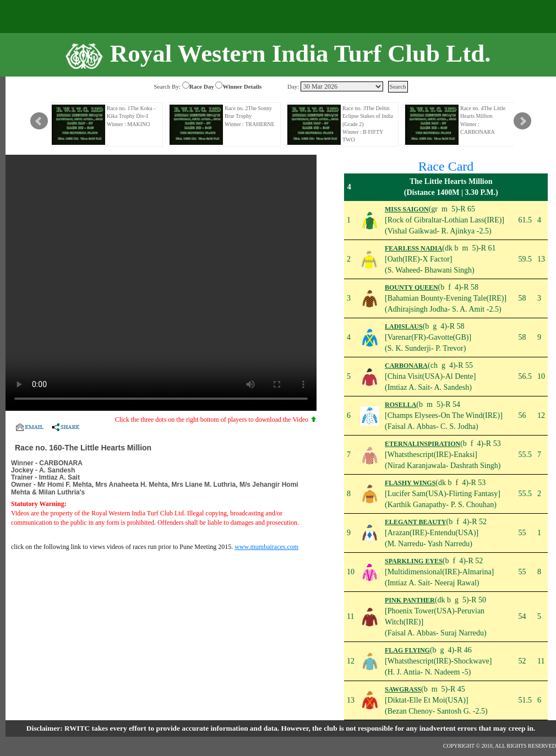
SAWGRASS (403, 689)
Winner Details (242, 86)
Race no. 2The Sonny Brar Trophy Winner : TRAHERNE (250, 116)
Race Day (202, 86)
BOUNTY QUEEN (411, 287)
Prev (39, 121)
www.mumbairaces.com (266, 547)
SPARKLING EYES (414, 561)
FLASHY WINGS (410, 483)
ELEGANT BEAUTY (415, 522)
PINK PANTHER (410, 600)
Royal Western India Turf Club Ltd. (301, 53)
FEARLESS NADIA (413, 248)
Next (522, 121)
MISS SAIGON (407, 209)
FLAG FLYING (407, 650)
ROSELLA (400, 405)
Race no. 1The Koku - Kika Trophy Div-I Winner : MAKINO (131, 116)
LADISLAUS (404, 327)
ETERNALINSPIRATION (423, 444)
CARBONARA (406, 366)
